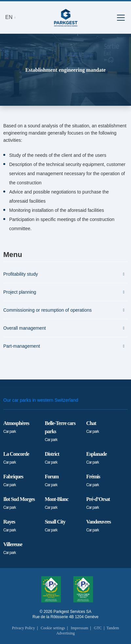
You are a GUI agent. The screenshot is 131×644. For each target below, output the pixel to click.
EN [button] (10, 17)
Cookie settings (53, 628)
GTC (98, 628)
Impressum (79, 628)
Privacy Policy (24, 628)
